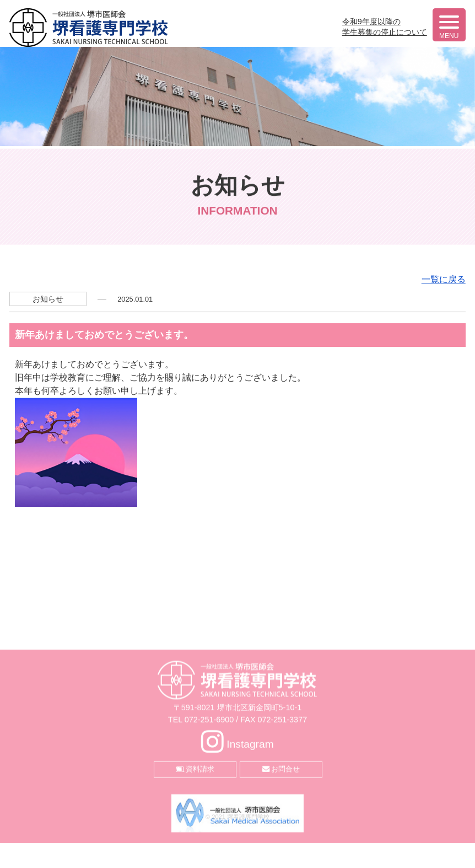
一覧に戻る (444, 395)
